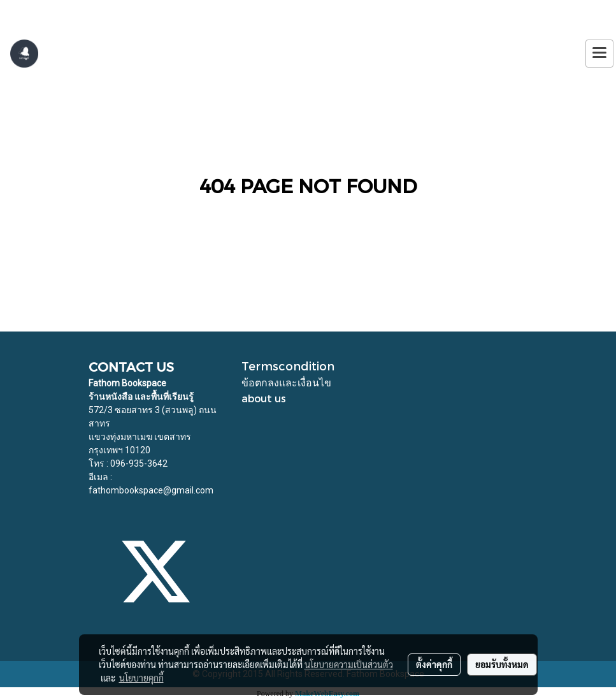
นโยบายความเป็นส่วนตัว (349, 664)
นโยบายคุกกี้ (141, 678)
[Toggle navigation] (599, 54)
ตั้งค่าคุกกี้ (434, 664)
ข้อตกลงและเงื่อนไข (286, 382)
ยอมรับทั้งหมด (502, 664)
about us (264, 398)
